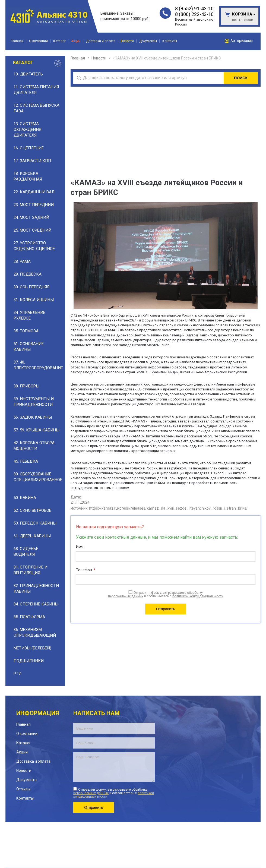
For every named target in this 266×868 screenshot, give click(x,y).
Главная (78, 58)
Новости (99, 58)
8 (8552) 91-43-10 (194, 9)
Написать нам (96, 713)
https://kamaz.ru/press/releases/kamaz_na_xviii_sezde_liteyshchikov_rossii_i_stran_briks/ (168, 508)
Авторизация (242, 41)
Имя (80, 547)
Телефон (86, 570)
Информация (38, 713)
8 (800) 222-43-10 (194, 14)
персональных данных (126, 596)
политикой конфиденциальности (198, 596)
